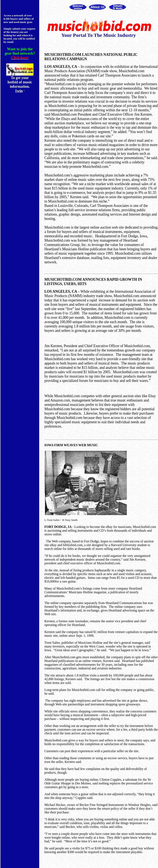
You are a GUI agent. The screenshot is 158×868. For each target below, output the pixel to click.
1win (19, 91)
